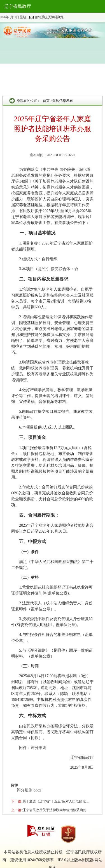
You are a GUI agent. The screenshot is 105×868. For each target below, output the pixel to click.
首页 (46, 101)
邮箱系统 (41, 17)
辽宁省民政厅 (18, 6)
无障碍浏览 (56, 17)
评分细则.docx (29, 790)
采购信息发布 (63, 101)
